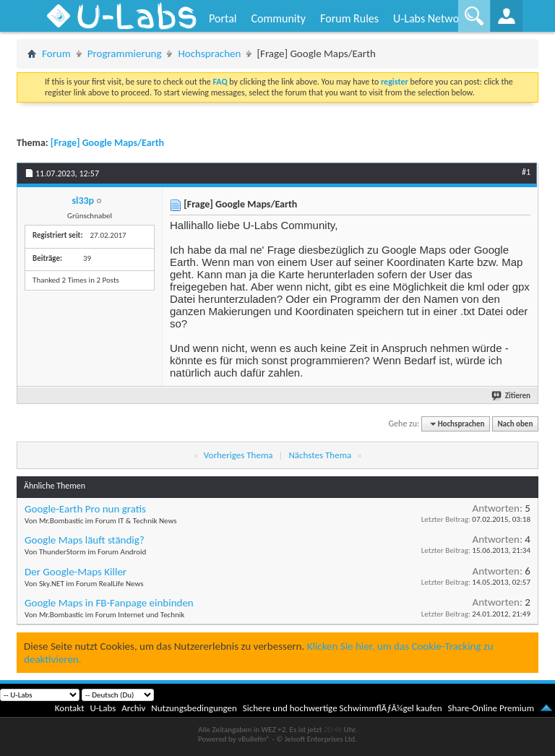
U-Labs (103, 708)
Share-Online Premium (491, 708)
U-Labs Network (431, 18)
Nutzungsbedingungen (194, 708)
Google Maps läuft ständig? (85, 540)
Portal (223, 18)
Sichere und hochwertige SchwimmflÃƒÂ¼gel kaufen (343, 708)
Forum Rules (349, 18)
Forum (56, 53)
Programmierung (125, 53)
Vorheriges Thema (238, 455)
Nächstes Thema (320, 455)
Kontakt (70, 708)
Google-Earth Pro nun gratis (85, 509)
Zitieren (512, 396)
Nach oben (515, 424)
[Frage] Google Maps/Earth (107, 143)
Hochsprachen (209, 53)
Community (278, 18)
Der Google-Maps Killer (76, 572)
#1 (526, 172)
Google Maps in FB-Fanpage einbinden (109, 603)
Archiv (133, 708)
